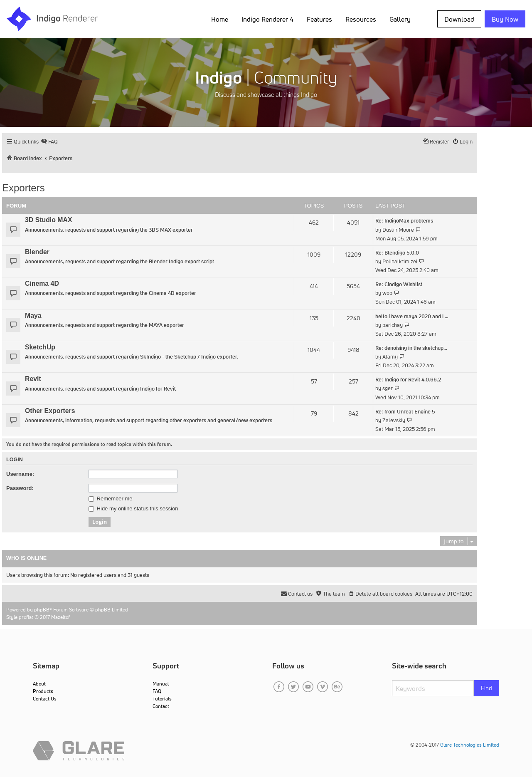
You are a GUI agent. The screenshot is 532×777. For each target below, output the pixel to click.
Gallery (400, 19)
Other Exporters (50, 411)
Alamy (390, 357)
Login (15, 460)
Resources (361, 19)
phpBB (42, 610)
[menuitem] (49, 142)
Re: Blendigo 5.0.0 (397, 253)
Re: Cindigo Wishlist (399, 284)
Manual (161, 684)
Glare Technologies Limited (470, 745)
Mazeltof (60, 617)
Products (43, 691)
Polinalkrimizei (400, 261)
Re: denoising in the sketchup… (411, 348)
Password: (20, 488)
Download (459, 19)
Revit (33, 379)
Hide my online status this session (133, 509)
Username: (20, 474)
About (39, 684)
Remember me (111, 499)
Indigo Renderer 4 (267, 19)
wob (387, 293)
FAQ (157, 691)
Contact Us (45, 699)
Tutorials (162, 699)
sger (388, 388)
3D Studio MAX (48, 220)
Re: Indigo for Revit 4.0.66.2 (408, 380)
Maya (33, 316)
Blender (37, 252)
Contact (161, 706)
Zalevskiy (394, 420)
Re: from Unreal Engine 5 (405, 412)
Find (486, 688)
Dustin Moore (398, 230)
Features (319, 19)
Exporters (23, 188)
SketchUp (40, 347)
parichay (393, 325)
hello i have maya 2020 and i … (412, 316)
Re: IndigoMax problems (404, 221)
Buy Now (505, 19)
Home (220, 19)
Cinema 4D (42, 283)
